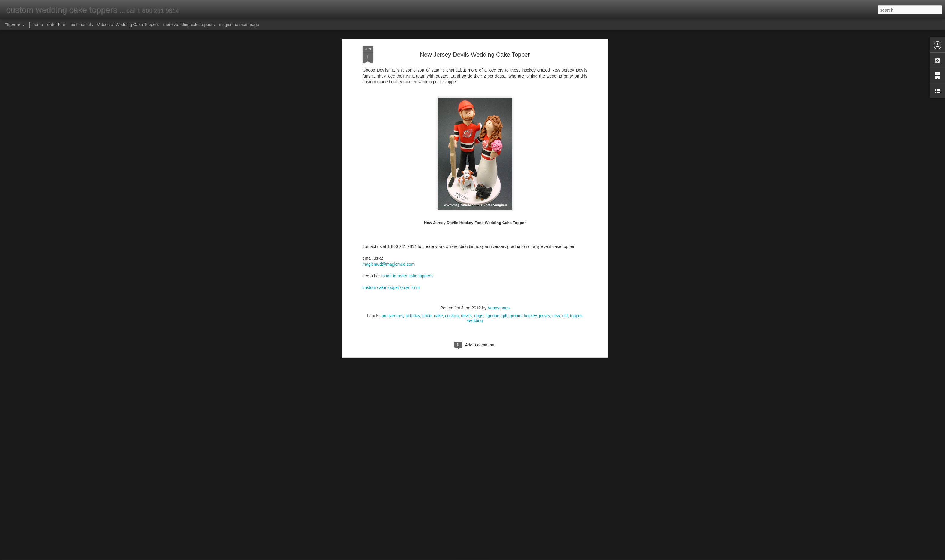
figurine (492, 97)
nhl (565, 97)
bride (427, 97)
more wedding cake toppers (189, 25)
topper (576, 97)
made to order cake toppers (407, 57)
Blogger (491, 557)
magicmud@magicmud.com (389, 46)
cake (438, 97)
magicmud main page (239, 25)
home (38, 25)
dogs (479, 97)
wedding (475, 102)
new (556, 97)
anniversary (392, 97)
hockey (530, 97)
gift (505, 97)
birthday (413, 97)
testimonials (82, 25)
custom (452, 97)
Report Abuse (509, 557)
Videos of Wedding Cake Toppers (128, 25)
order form (57, 25)
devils (466, 97)
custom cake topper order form (391, 69)
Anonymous (498, 89)
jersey (545, 97)
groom (516, 97)
